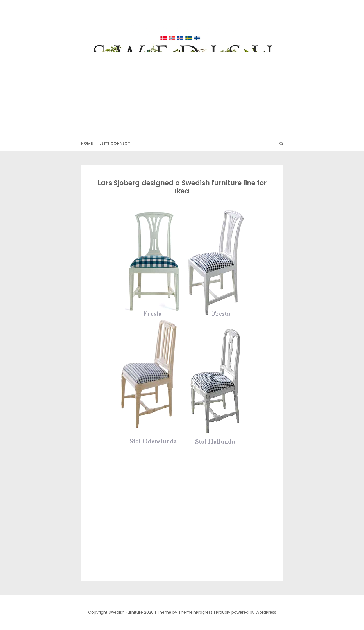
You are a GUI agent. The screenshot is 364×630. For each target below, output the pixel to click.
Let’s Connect (115, 143)
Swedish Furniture (182, 23)
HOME (87, 143)
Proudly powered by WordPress (246, 612)
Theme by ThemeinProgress (185, 612)
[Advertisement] (182, 94)
